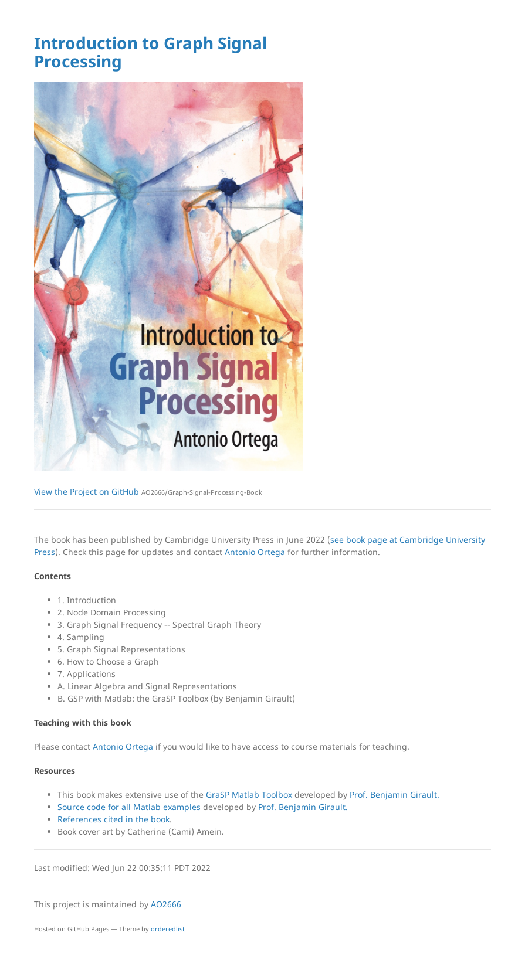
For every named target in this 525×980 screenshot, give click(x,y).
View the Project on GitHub (148, 491)
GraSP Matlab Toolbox (250, 794)
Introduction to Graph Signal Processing (150, 52)
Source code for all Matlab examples (130, 807)
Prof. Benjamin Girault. (394, 794)
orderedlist (168, 929)
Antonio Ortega (255, 552)
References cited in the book (114, 819)
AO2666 (166, 904)
